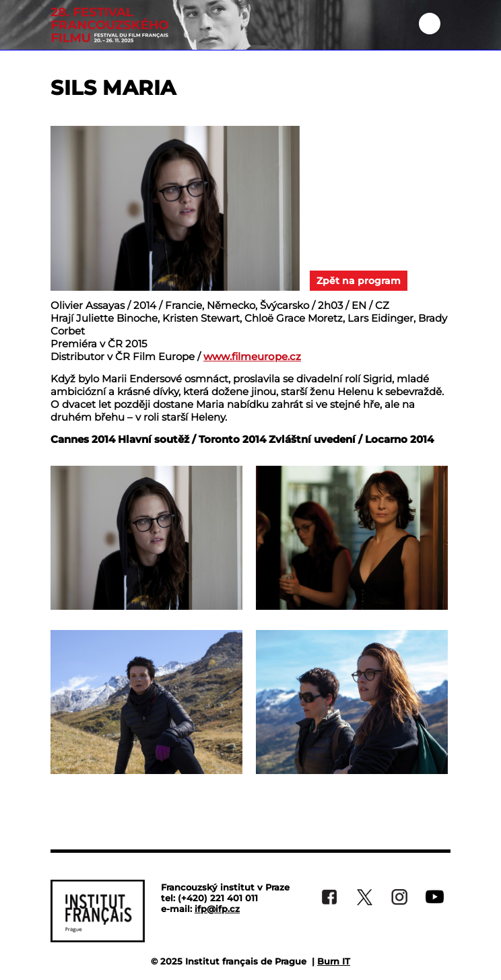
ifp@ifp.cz (217, 909)
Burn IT (334, 961)
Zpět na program (359, 281)
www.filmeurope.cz (252, 356)
